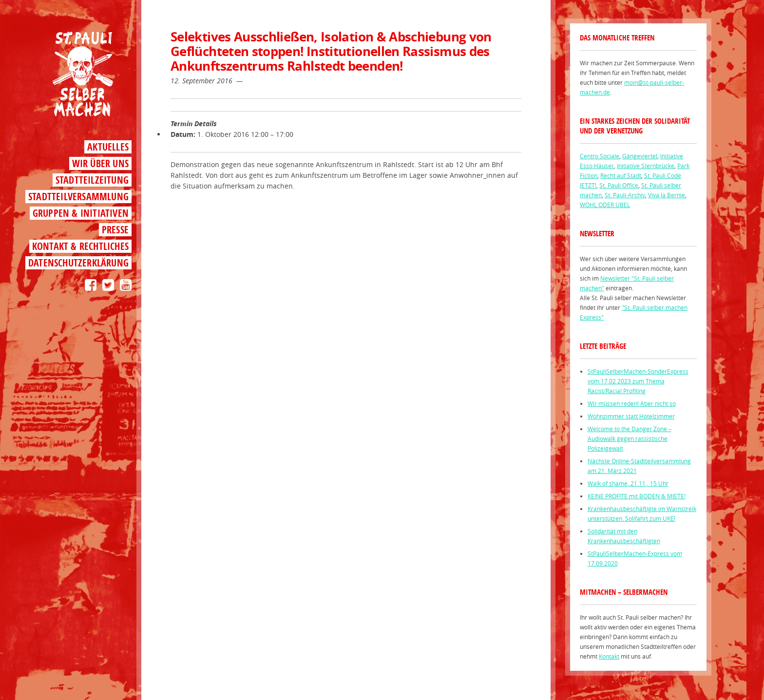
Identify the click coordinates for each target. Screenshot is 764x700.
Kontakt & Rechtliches (80, 246)
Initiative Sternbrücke (646, 166)
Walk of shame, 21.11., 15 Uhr (628, 483)
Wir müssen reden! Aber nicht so (632, 403)
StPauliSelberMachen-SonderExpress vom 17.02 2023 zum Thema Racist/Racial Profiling (638, 381)
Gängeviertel (640, 156)
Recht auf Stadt (621, 175)
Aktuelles (108, 147)
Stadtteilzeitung (92, 180)
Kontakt (609, 656)
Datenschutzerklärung (78, 263)
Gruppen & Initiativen (81, 213)
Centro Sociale (600, 156)
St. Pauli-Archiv (625, 195)
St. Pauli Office (619, 185)
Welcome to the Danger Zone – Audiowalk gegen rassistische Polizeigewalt (630, 438)
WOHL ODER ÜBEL (605, 205)
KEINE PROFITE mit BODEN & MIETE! (637, 496)
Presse (115, 230)
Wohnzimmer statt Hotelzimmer (631, 416)
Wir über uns (100, 163)
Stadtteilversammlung (78, 197)
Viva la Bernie (667, 195)
